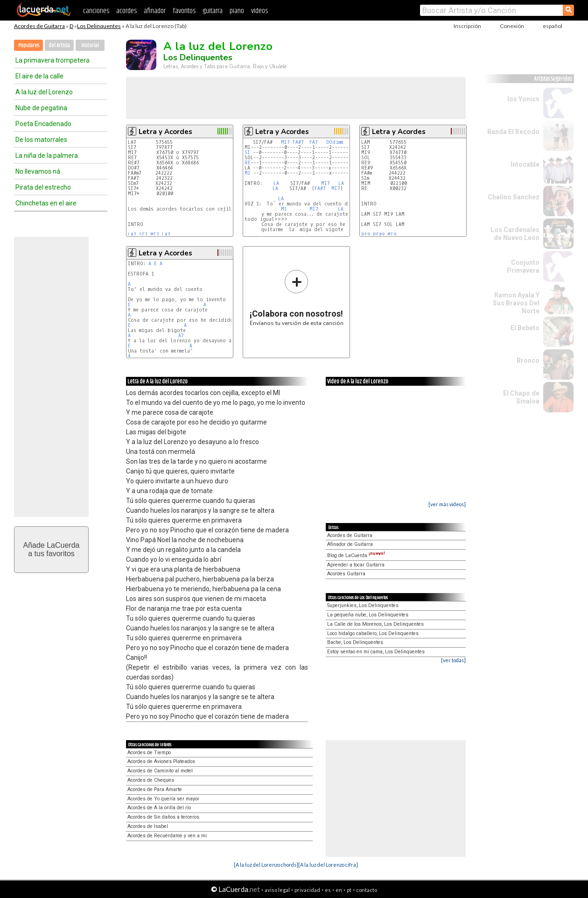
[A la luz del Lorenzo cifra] (328, 865)
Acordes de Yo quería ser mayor (163, 799)
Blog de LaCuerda (356, 555)
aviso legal (277, 890)
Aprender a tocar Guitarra (356, 565)
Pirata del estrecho (43, 187)
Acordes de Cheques (151, 780)
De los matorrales (41, 140)
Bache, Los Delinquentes (355, 642)
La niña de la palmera (47, 156)
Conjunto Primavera (523, 266)
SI (247, 152)
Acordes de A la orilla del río (159, 808)
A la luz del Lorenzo (44, 92)
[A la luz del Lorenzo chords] (266, 865)
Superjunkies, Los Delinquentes (363, 605)
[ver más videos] (447, 504)
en (339, 890)
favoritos (184, 11)
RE (248, 163)
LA (276, 183)
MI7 (155, 235)
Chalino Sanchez (514, 197)
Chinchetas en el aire (46, 203)
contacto (367, 890)
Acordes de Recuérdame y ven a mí (167, 836)
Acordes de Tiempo (149, 753)
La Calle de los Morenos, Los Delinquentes (375, 624)
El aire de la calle (39, 76)
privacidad (307, 890)
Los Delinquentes (99, 26)
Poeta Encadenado (43, 124)
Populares (29, 46)
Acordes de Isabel (148, 826)
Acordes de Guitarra (39, 26)
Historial (90, 46)
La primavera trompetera (52, 60)
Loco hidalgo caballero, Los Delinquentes (373, 633)
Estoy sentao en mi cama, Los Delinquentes (376, 652)
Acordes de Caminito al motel (160, 771)
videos (259, 11)
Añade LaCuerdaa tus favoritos (52, 549)
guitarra (213, 11)
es (328, 890)
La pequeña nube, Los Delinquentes (368, 615)
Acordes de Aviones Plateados (161, 761)
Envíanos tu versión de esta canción (297, 298)
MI (248, 173)
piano (237, 11)
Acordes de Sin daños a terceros (163, 817)
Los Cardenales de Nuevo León (515, 234)
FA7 (314, 142)
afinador (155, 11)
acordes (126, 11)
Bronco (528, 361)
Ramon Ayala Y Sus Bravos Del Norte (516, 303)
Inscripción (467, 26)
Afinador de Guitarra (350, 544)
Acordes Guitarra (346, 574)
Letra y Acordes (165, 132)
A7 (181, 336)
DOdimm (335, 142)
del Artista (59, 46)
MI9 (392, 235)
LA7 (132, 235)
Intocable (525, 164)
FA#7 (298, 142)
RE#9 (379, 235)
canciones (96, 11)
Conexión (512, 26)
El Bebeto (525, 328)
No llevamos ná (38, 171)
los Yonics (523, 99)
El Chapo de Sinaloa (521, 397)
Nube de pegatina (41, 108)
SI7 (143, 235)
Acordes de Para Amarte (155, 789)
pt (349, 890)
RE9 (366, 235)
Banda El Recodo (513, 132)
